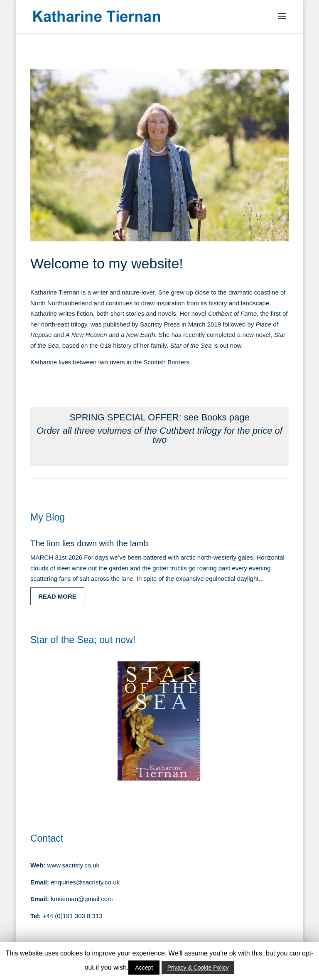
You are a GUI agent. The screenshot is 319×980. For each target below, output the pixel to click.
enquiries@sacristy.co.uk (85, 882)
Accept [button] (144, 968)
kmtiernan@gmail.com (82, 899)
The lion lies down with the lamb (89, 543)
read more (57, 596)
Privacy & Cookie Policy (198, 968)
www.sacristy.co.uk (74, 865)
